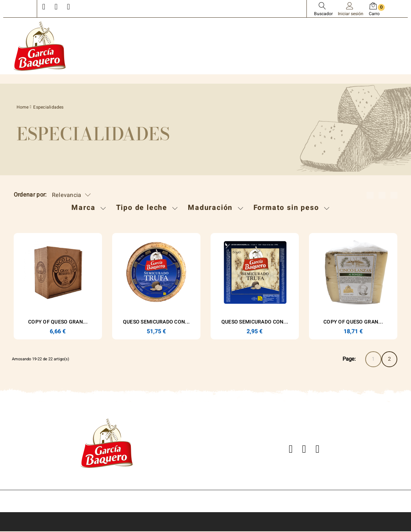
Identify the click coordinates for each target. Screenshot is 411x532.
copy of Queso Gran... (58, 322)
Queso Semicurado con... (156, 322)
